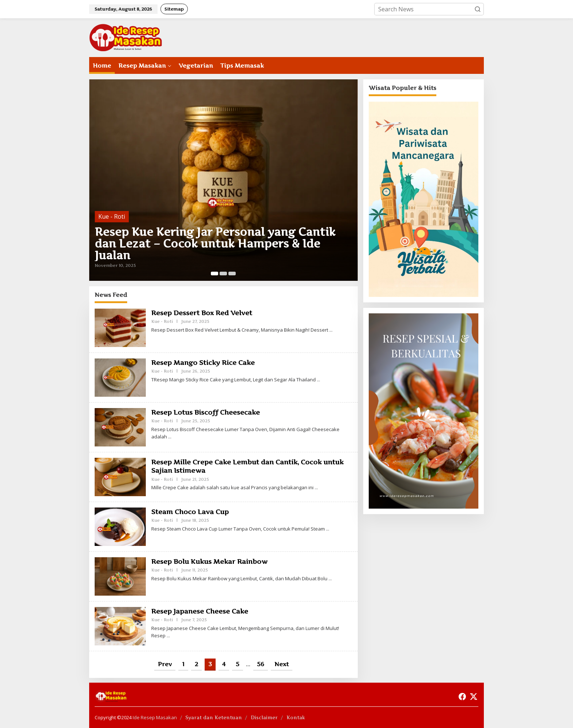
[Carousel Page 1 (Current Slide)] (215, 274)
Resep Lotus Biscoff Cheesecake (206, 412)
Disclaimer (264, 717)
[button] (478, 9)
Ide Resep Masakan (155, 717)
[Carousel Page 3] (232, 274)
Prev (165, 664)
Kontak (296, 717)
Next (282, 664)
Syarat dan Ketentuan (214, 717)
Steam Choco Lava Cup (190, 512)
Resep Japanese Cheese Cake (200, 611)
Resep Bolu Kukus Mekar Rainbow (209, 561)
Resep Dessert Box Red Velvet (202, 313)
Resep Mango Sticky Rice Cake (203, 363)
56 (261, 664)
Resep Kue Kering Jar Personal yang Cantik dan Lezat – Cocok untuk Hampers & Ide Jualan (215, 244)
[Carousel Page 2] (223, 274)
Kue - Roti (112, 216)
